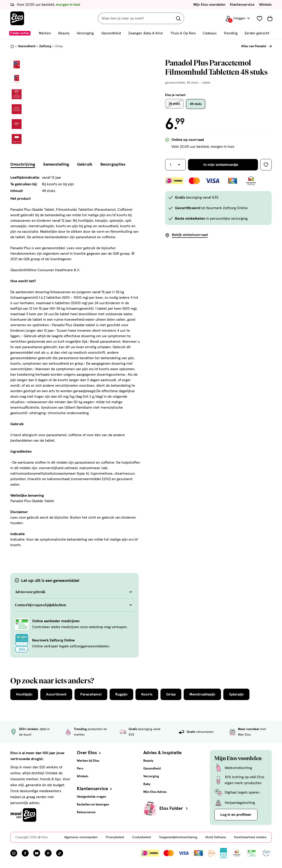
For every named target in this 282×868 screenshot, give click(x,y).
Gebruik (85, 164)
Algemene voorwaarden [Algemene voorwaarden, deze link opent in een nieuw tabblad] (81, 837)
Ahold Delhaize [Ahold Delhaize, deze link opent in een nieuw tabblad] (216, 837)
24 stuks (174, 104)
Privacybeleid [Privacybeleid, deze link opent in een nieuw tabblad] (115, 837)
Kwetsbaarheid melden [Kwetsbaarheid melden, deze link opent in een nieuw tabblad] (250, 837)
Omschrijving (23, 164)
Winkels (265, 5)
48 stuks (196, 104)
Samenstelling (56, 164)
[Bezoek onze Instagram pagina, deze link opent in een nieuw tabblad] (14, 853)
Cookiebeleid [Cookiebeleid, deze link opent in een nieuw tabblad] (141, 837)
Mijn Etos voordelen (209, 5)
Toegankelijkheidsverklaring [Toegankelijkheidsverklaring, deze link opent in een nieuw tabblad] (178, 837)
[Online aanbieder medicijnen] (22, 624)
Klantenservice (242, 5)
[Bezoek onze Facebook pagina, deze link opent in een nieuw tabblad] (25, 853)
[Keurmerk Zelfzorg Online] (22, 643)
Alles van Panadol (254, 46)
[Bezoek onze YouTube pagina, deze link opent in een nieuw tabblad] (37, 853)
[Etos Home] (17, 18)
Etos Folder (174, 808)
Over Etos (89, 753)
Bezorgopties (113, 164)
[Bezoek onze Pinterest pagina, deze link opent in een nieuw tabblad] (48, 853)
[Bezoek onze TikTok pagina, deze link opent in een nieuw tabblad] (60, 853)
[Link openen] (223, 853)
